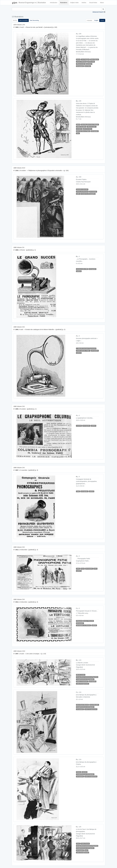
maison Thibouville (88, 621)
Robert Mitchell (94, 59)
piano (95, 569)
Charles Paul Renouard (82, 192)
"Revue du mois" (81, 64)
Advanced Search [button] (98, 12)
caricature (89, 64)
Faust (78, 844)
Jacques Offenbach (81, 62)
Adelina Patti (91, 62)
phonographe (80, 66)
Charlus (79, 772)
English (96, 20)
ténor (78, 133)
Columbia (79, 426)
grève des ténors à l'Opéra (83, 131)
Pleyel (83, 569)
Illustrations (64, 3)
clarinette (84, 772)
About (102, 3)
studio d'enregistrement (82, 684)
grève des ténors (87, 129)
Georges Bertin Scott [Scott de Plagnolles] (87, 677)
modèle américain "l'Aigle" (83, 351)
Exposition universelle (82, 189)
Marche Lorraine (81, 675)
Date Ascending (23, 20)
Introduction (54, 3)
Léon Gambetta (85, 59)
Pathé (78, 491)
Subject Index (74, 3)
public (78, 194)
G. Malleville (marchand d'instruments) (86, 348)
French (102, 20)
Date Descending (34, 20)
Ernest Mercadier (94, 705)
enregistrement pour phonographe (85, 679)
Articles (84, 3)
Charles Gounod (85, 844)
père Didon (88, 66)
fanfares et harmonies (82, 681)
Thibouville (79, 621)
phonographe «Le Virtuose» (83, 625)
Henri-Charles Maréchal (82, 705)
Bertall (78, 59)
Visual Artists (93, 3)
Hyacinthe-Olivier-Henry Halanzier (90, 124)
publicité (79, 271)
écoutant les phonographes (88, 194)
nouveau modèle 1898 (82, 269)
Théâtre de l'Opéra (81, 127)
